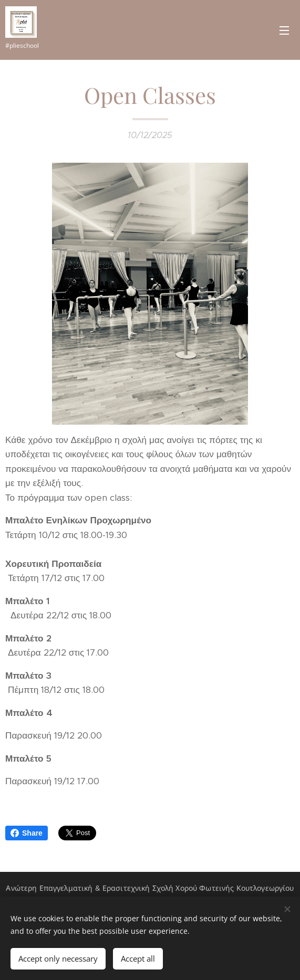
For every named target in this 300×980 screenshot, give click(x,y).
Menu (284, 30)
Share (27, 833)
